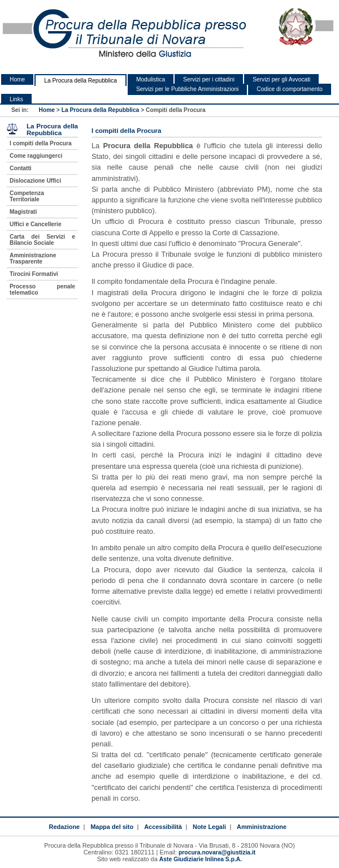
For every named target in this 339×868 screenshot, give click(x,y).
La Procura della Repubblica (81, 81)
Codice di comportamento (290, 89)
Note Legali (209, 827)
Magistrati (23, 212)
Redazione (64, 827)
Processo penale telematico (42, 290)
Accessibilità (163, 827)
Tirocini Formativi (34, 274)
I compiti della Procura (41, 143)
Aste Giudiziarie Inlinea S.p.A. (201, 859)
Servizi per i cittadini (209, 79)
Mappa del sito (112, 827)
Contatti (21, 168)
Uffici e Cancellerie (36, 224)
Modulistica (151, 79)
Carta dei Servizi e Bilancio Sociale (42, 240)
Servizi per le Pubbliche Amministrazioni (187, 89)
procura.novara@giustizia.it (217, 852)
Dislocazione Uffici (35, 181)
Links (16, 99)
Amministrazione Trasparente (33, 258)
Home (17, 79)
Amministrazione (262, 827)
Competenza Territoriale (27, 196)
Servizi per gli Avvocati (281, 79)
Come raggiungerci (36, 156)
